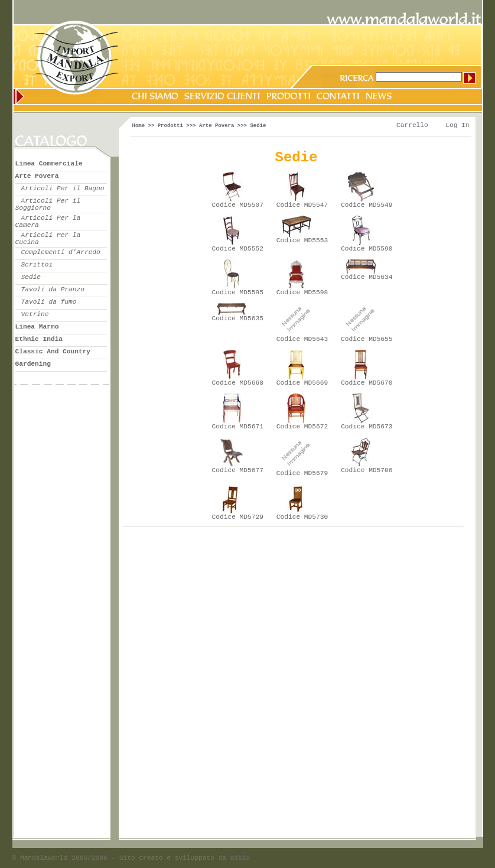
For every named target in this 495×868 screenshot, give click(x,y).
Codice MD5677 (238, 470)
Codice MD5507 (238, 205)
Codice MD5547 (302, 205)
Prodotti (170, 126)
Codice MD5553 (302, 240)
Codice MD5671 (238, 427)
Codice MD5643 (302, 339)
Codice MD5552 (238, 249)
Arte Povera (216, 126)
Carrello (412, 125)
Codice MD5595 (238, 292)
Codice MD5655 (367, 339)
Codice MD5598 (302, 292)
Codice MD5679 (302, 473)
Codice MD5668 (238, 383)
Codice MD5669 (302, 383)
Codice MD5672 (302, 427)
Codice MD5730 (302, 517)
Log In (457, 125)
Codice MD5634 (367, 277)
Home (139, 126)
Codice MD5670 (367, 383)
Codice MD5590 (367, 249)
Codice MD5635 (238, 318)
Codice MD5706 (367, 470)
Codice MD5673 (367, 427)
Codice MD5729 (238, 517)
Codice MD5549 (367, 205)
